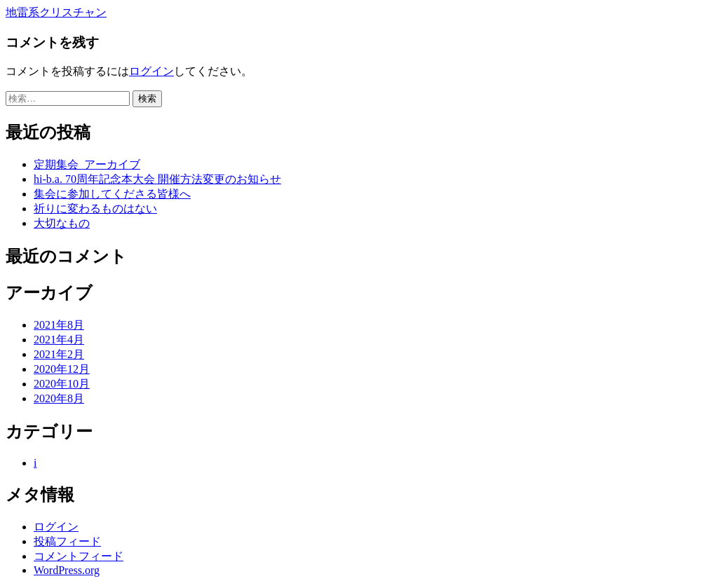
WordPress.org (67, 570)
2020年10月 (62, 384)
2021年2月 (59, 354)
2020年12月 (62, 369)
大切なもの (62, 223)
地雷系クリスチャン (56, 12)
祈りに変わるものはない (95, 208)
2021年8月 (59, 325)
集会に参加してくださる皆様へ (112, 194)
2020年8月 (59, 398)
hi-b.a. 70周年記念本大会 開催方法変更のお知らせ (157, 179)
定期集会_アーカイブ (87, 164)
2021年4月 (59, 340)
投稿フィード (67, 541)
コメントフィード (79, 556)
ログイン (151, 71)
